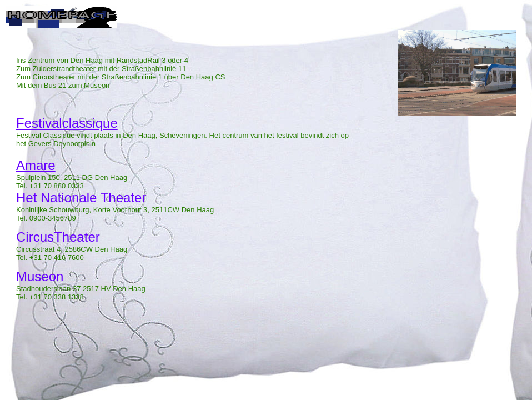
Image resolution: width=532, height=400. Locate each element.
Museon (40, 276)
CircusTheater (58, 237)
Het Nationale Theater (81, 197)
